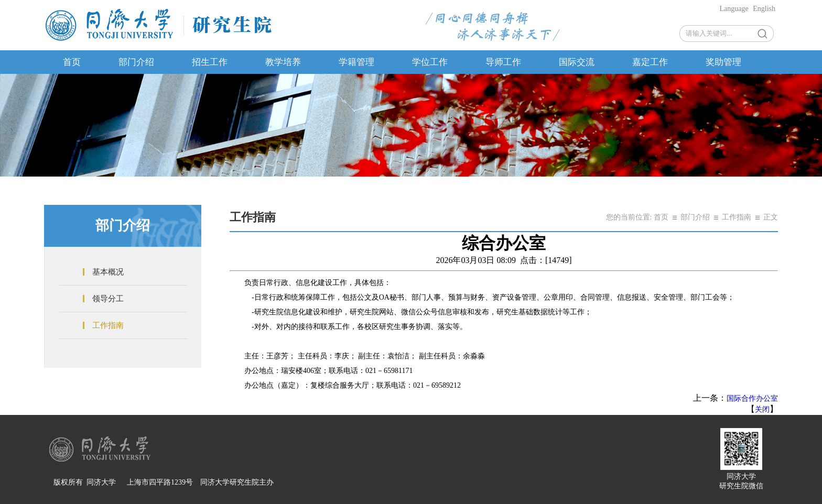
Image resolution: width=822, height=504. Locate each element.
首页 (72, 62)
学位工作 (430, 62)
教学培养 (283, 62)
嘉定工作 (650, 62)
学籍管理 (356, 62)
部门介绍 (136, 62)
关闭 (762, 409)
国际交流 (577, 62)
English (764, 9)
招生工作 (210, 62)
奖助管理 (723, 62)
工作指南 (108, 325)
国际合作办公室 (752, 398)
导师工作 (503, 62)
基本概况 (108, 272)
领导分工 (108, 299)
